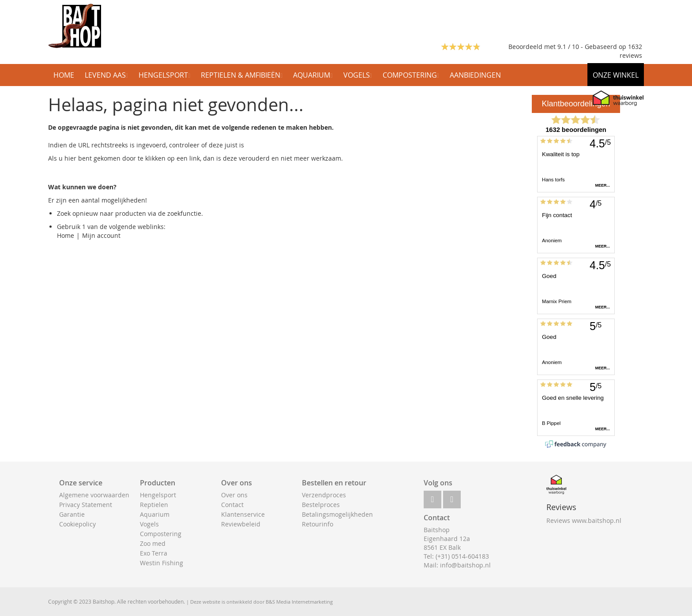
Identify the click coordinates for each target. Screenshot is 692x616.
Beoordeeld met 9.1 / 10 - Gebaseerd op (568, 47)
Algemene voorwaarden (94, 495)
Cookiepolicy (77, 524)
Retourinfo (318, 524)
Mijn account (101, 235)
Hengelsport (158, 495)
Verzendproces (324, 495)
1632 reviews (631, 51)
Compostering (161, 534)
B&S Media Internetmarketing (299, 602)
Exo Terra (154, 553)
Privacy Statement (86, 505)
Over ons (234, 495)
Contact (232, 505)
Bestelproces (321, 505)
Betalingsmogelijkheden (337, 514)
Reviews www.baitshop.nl (584, 520)
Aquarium (155, 514)
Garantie (72, 514)
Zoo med (153, 543)
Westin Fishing (162, 563)
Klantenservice (243, 514)
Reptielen (154, 505)
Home (66, 235)
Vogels (149, 524)
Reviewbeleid (241, 524)
